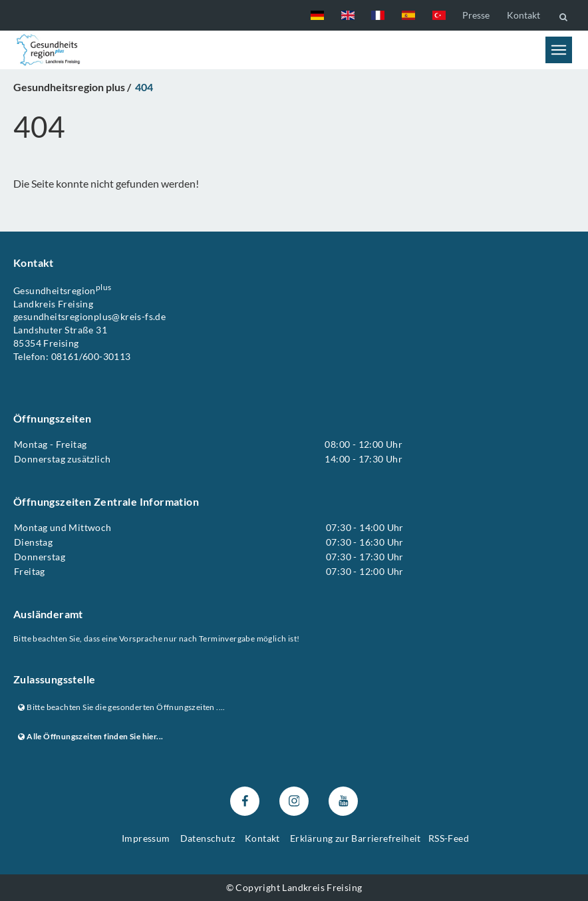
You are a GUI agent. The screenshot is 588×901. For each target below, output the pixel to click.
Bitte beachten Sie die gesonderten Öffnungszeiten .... (122, 707)
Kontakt (523, 15)
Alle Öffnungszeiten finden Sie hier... (90, 737)
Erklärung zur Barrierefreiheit (356, 838)
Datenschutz (208, 838)
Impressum (146, 838)
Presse (476, 15)
